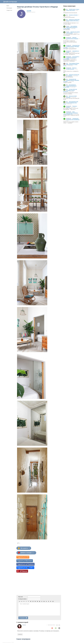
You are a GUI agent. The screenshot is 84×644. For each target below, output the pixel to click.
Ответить (20, 634)
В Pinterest (24, 571)
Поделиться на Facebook (25, 564)
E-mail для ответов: (22, 599)
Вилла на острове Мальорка (71, 68)
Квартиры (19, 9)
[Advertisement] (72, 146)
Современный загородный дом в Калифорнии (73, 119)
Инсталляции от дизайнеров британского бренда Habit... (71, 58)
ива (67, 9)
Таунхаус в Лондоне (73, 15)
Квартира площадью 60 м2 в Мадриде (72, 38)
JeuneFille (29, 11)
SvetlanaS (24, 625)
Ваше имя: (21, 597)
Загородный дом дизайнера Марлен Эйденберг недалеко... (71, 47)
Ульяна (68, 26)
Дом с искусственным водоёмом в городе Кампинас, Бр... (71, 113)
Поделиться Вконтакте (25, 561)
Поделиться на (25, 568)
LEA (67, 63)
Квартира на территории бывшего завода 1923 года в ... (73, 20)
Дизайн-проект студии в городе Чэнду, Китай (73, 10)
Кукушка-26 (69, 37)
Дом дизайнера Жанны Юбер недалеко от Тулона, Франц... (70, 27)
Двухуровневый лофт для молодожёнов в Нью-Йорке (71, 103)
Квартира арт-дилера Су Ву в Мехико (73, 32)
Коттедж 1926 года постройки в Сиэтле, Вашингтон (70, 90)
